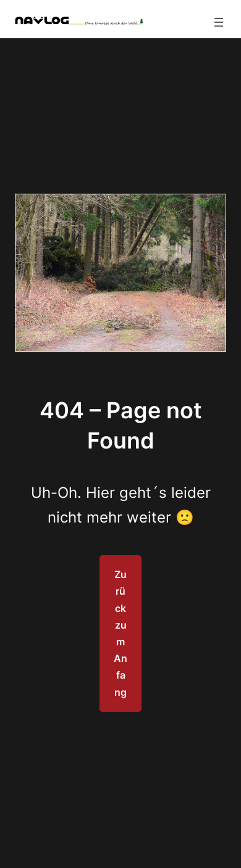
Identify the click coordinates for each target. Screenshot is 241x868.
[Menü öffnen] (219, 22)
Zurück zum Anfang (120, 633)
